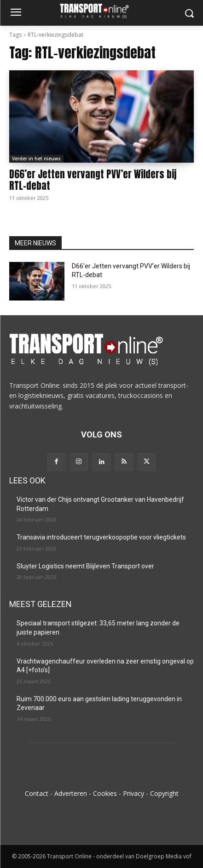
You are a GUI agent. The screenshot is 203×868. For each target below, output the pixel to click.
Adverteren (71, 793)
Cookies (105, 793)
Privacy (133, 793)
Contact (37, 793)
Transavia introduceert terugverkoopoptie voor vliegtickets (101, 537)
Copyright (164, 793)
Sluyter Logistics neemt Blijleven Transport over (85, 566)
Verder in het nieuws (36, 159)
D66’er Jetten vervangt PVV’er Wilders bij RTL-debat (93, 180)
